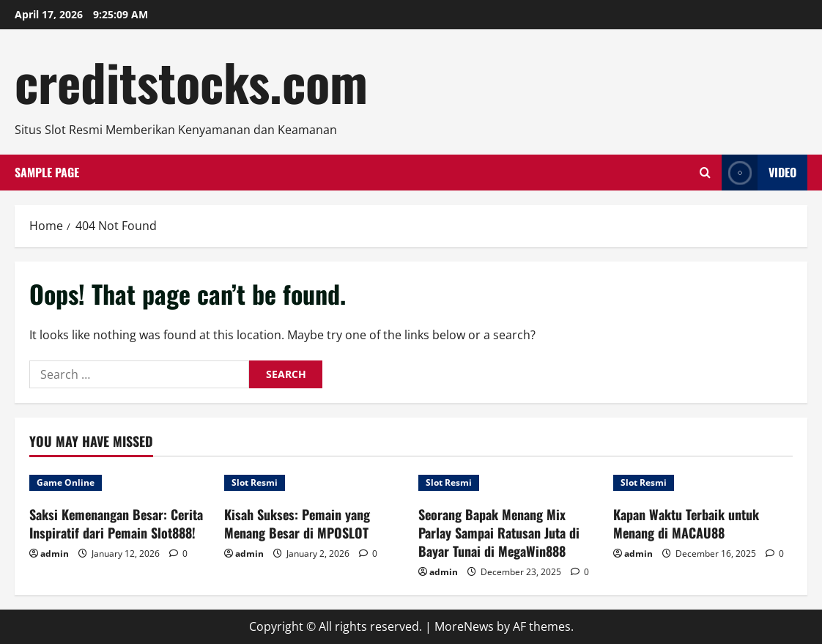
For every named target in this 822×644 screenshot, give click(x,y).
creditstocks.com (191, 81)
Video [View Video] (759, 173)
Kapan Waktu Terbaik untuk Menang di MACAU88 (686, 523)
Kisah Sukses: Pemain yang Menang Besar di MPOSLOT (297, 523)
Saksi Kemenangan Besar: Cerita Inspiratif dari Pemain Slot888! (116, 523)
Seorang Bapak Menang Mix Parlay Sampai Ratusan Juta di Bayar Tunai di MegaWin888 (499, 533)
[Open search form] (705, 173)
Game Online (66, 482)
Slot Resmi (255, 482)
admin (55, 554)
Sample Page (47, 172)
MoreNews (464, 626)
